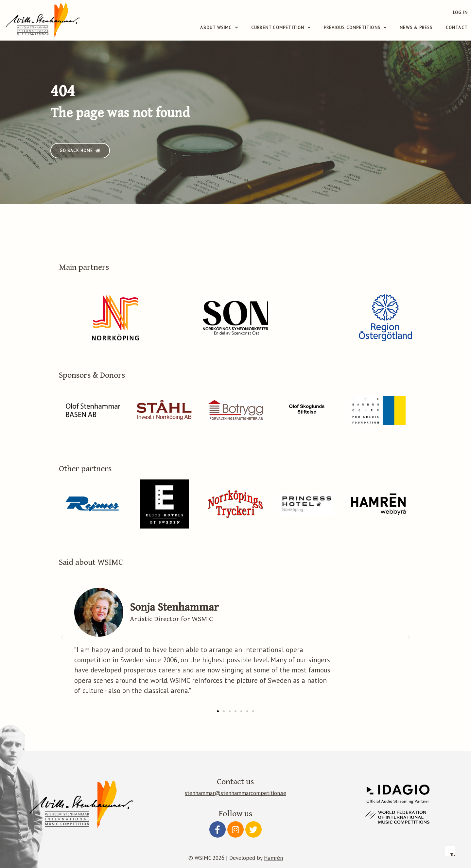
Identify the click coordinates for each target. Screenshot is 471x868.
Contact (457, 28)
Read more (286, 779)
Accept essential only (355, 827)
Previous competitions (355, 28)
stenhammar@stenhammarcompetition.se (235, 793)
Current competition (281, 28)
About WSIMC (219, 28)
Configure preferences (290, 827)
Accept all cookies (420, 827)
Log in (460, 13)
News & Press (416, 28)
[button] (80, 151)
